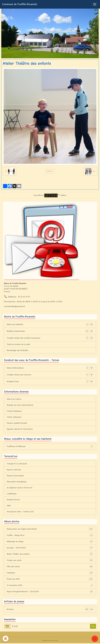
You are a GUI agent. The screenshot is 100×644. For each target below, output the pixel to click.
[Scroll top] (95, 639)
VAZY (9, 506)
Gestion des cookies (50, 641)
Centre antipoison (14, 417)
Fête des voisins (50, 567)
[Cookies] (6, 639)
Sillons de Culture (14, 399)
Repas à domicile (14, 470)
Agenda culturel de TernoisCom (20, 429)
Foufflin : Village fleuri (50, 535)
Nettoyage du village (50, 542)
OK (93, 626)
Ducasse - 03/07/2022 (50, 548)
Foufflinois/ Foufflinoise (50, 446)
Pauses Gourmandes (15, 476)
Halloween (50, 573)
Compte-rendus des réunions (19, 375)
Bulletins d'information (16, 331)
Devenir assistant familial (17, 423)
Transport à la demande (17, 464)
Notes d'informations (15, 368)
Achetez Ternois (13, 500)
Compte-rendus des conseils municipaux (24, 338)
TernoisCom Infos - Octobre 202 (20, 512)
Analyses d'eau (13, 381)
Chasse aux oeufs (50, 560)
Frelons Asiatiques (14, 411)
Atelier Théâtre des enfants (50, 554)
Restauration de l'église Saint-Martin (50, 529)
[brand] (20, 4)
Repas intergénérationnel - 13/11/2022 (50, 592)
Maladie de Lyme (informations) (20, 405)
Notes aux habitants (15, 324)
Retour (50, 171)
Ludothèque (12, 494)
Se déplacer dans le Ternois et (19, 488)
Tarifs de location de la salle (18, 344)
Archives (10, 609)
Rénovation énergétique (17, 482)
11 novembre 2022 (50, 585)
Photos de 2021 (50, 579)
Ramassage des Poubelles (17, 350)
